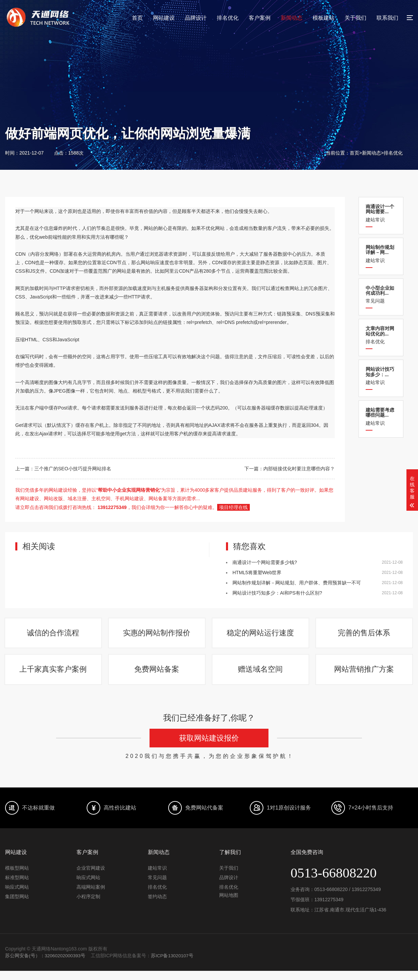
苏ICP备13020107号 (174, 965)
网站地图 (229, 905)
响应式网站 (17, 896)
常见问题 (381, 295)
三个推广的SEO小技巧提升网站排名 (73, 469)
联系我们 (387, 18)
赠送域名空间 (261, 677)
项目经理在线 (233, 507)
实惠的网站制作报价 (157, 636)
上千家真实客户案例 (54, 677)
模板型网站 (17, 877)
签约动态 (157, 906)
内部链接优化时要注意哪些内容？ (299, 469)
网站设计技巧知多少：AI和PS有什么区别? (277, 593)
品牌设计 (196, 18)
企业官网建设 (91, 877)
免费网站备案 (157, 677)
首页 (137, 18)
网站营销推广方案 (365, 677)
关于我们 (355, 18)
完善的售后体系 (365, 636)
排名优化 (228, 18)
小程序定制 (88, 906)
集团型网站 (17, 906)
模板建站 (324, 18)
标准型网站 (17, 887)
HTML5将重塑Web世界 (257, 573)
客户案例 (260, 18)
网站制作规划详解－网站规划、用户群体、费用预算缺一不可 (297, 583)
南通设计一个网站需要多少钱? (265, 562)
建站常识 (381, 213)
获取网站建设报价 (209, 748)
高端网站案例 (91, 896)
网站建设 (164, 18)
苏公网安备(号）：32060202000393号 (46, 965)
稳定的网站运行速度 (261, 636)
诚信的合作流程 (54, 636)
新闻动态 (292, 18)
